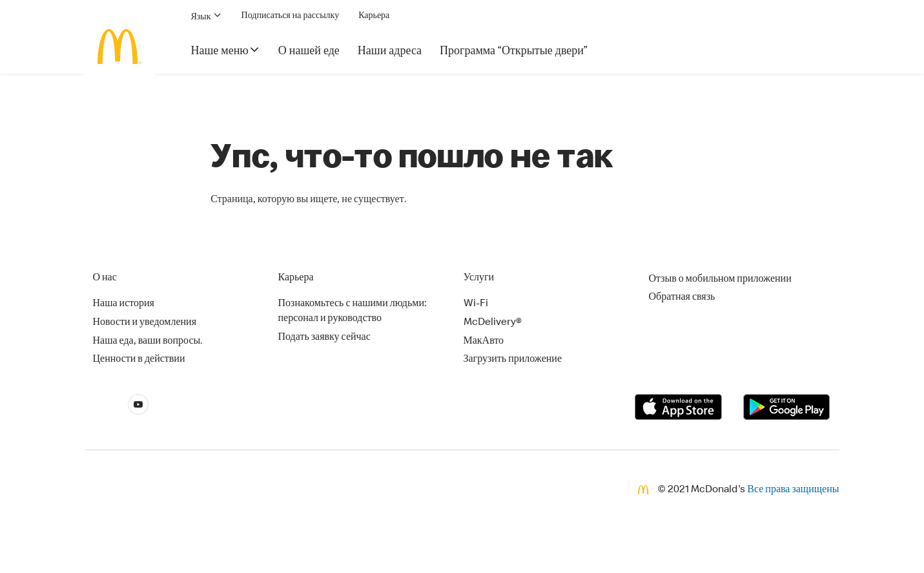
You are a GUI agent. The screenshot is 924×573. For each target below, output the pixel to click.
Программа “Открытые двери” (514, 52)
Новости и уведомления (145, 323)
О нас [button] (105, 278)
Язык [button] (207, 16)
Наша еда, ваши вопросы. (148, 342)
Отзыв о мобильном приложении (720, 280)
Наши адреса (390, 52)
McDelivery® (493, 323)
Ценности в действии (139, 360)
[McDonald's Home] (119, 47)
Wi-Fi (476, 304)
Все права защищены (793, 490)
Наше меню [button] (226, 50)
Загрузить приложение (513, 360)
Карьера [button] (296, 278)
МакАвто (484, 342)
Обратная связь (682, 298)
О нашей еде (309, 52)
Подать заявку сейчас (324, 338)
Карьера (374, 16)
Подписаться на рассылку (291, 16)
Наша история (124, 304)
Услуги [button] (479, 278)
